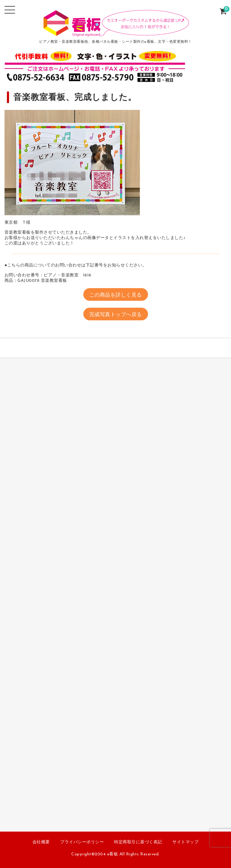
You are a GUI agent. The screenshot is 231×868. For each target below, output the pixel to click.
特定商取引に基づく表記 (138, 842)
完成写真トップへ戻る (116, 315)
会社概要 (41, 842)
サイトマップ (185, 842)
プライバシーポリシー (82, 842)
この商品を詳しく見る (116, 295)
